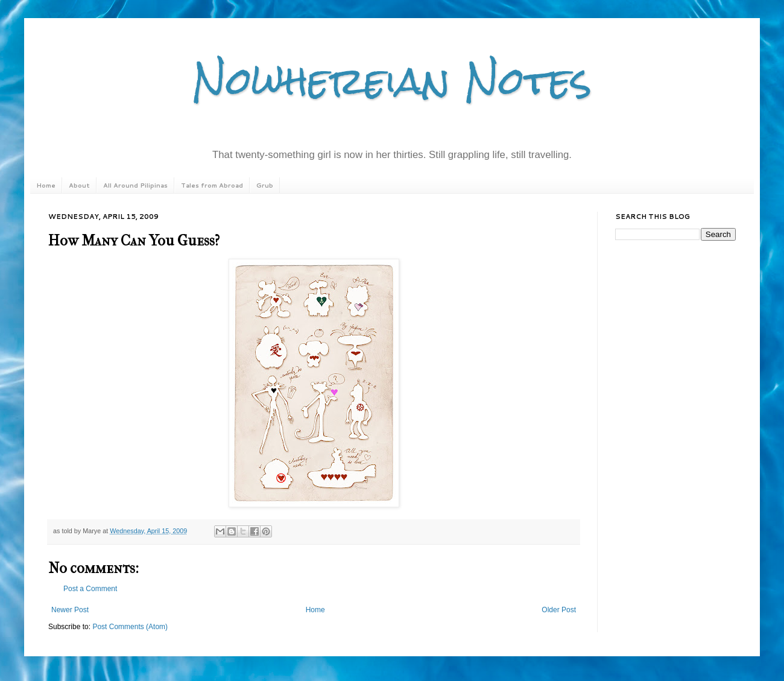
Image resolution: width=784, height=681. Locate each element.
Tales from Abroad (212, 185)
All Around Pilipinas (135, 185)
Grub (265, 185)
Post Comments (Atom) (130, 627)
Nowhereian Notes (392, 81)
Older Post (559, 610)
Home (46, 185)
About (79, 185)
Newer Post (70, 610)
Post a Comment (90, 589)
